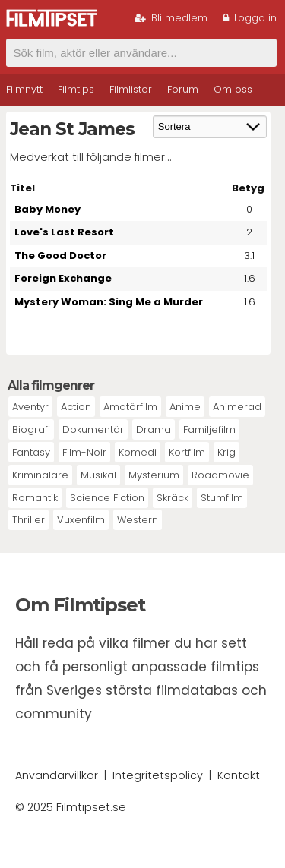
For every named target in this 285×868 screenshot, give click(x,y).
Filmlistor (131, 89)
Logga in (250, 18)
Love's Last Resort (64, 232)
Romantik (35, 498)
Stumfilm (222, 498)
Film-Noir (84, 452)
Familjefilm (209, 429)
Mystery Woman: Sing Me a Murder (109, 302)
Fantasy (31, 452)
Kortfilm (187, 452)
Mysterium (154, 475)
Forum (183, 89)
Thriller (28, 520)
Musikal (98, 475)
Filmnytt (24, 89)
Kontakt (239, 775)
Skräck (173, 498)
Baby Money (47, 209)
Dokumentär (93, 429)
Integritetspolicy (158, 775)
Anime (185, 407)
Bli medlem (171, 18)
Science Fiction (107, 498)
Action (76, 407)
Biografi (31, 429)
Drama (154, 429)
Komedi (138, 452)
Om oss (233, 89)
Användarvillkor (57, 775)
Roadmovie (220, 475)
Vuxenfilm (81, 520)
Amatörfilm (130, 407)
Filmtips (76, 89)
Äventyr (30, 407)
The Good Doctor (60, 256)
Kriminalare (40, 475)
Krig (226, 452)
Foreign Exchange (63, 278)
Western (138, 520)
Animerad (237, 407)
